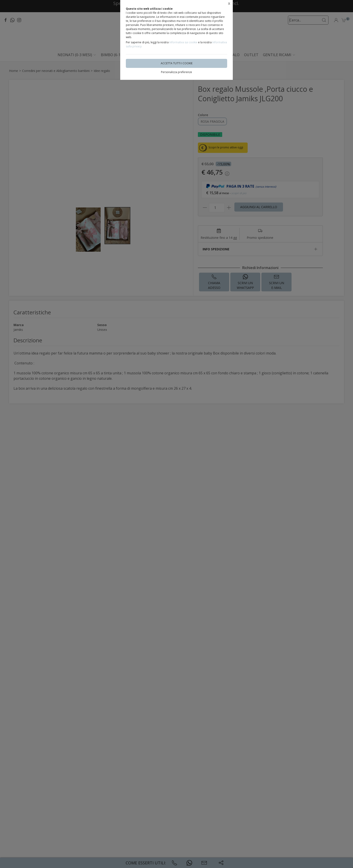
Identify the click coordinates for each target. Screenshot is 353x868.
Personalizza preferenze (176, 72)
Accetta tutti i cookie (177, 63)
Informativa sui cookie (183, 42)
